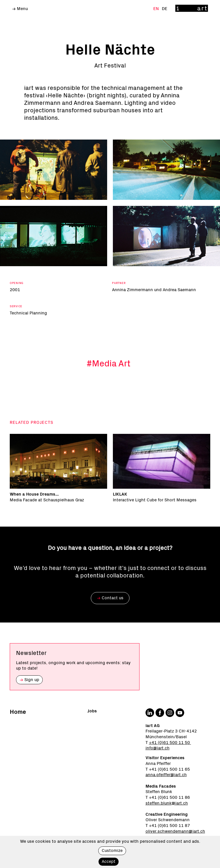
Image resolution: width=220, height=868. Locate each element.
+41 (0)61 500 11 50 (170, 743)
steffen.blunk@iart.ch (167, 803)
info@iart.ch (158, 748)
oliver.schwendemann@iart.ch (175, 831)
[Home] (192, 9)
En (157, 9)
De (165, 9)
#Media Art (108, 364)
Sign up (29, 680)
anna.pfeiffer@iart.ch (166, 775)
